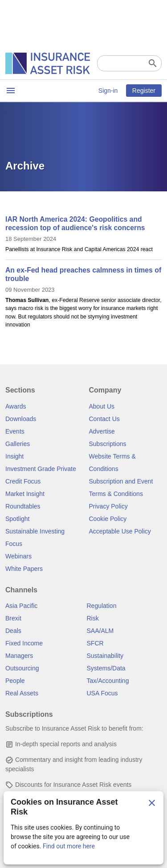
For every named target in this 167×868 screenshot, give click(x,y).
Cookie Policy (108, 519)
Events (15, 431)
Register (144, 91)
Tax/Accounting (108, 681)
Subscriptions (108, 444)
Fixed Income (24, 643)
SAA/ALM (100, 631)
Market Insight (25, 494)
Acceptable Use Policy (120, 531)
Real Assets (22, 693)
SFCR (95, 643)
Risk (93, 618)
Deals (13, 631)
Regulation (102, 606)
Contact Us (104, 419)
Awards (16, 406)
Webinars (18, 556)
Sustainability (105, 656)
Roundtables (23, 506)
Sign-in (108, 91)
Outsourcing (22, 668)
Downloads (21, 419)
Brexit (13, 618)
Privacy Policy (108, 506)
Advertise (102, 431)
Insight (14, 456)
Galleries (18, 444)
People (15, 681)
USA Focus (102, 693)
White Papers (24, 569)
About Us (102, 406)
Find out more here (69, 846)
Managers (19, 656)
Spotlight (17, 519)
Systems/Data (106, 668)
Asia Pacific (21, 606)
